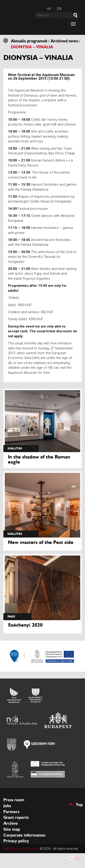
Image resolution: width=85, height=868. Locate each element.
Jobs (7, 806)
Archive (11, 823)
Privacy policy (16, 841)
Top (79, 804)
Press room (14, 800)
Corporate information (24, 835)
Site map (12, 829)
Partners (11, 812)
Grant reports (16, 817)
